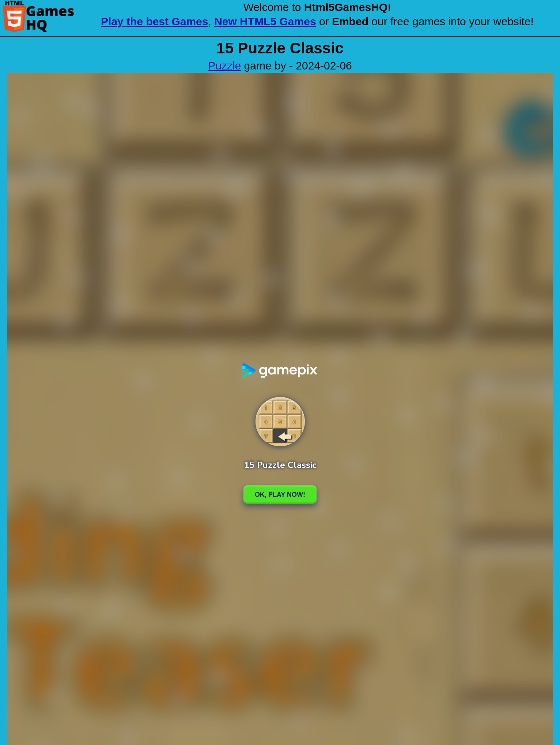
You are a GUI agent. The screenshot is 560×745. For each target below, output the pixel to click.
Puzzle (224, 66)
